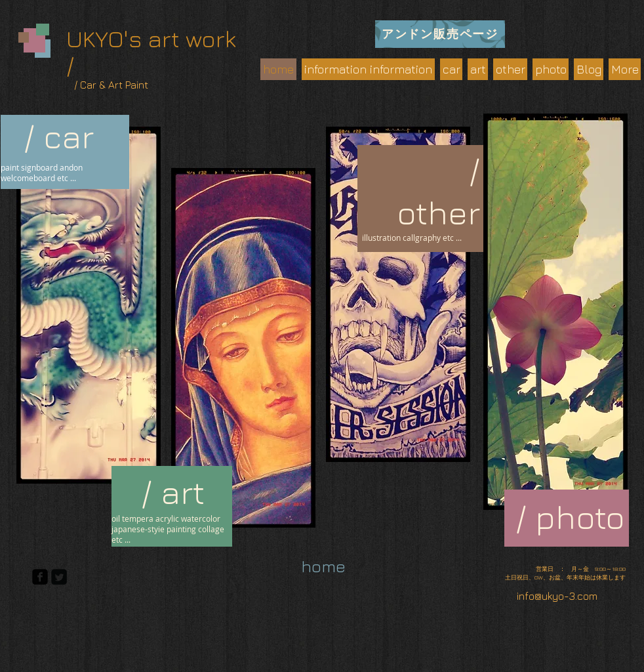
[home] (323, 566)
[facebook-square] (40, 577)
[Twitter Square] (59, 577)
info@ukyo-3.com (557, 596)
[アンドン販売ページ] (440, 34)
